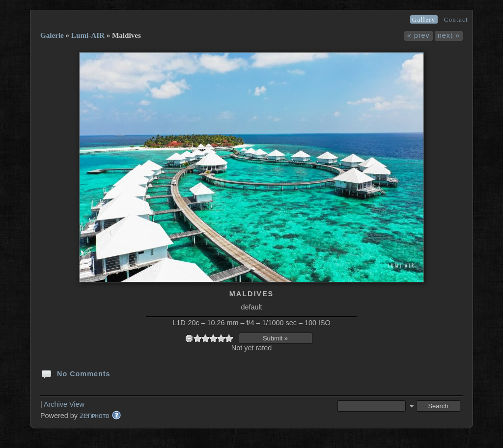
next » (449, 35)
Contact (456, 19)
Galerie (52, 35)
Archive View (64, 404)
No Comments (75, 373)
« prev (419, 35)
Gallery (424, 19)
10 (229, 338)
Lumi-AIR (88, 35)
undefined (189, 338)
